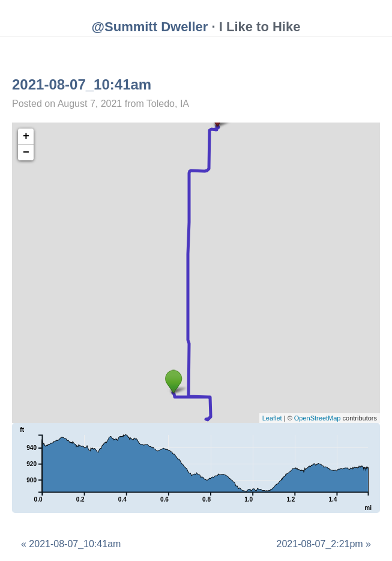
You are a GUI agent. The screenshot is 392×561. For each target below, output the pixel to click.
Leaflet (272, 418)
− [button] (26, 153)
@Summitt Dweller (150, 27)
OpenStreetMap (318, 418)
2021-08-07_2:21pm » (324, 544)
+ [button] (26, 136)
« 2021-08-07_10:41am (71, 544)
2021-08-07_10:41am (82, 84)
